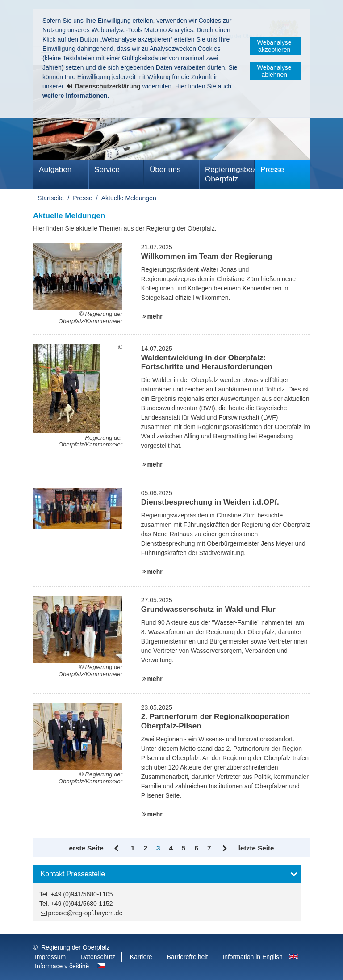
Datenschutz (98, 957)
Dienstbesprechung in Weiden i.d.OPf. (210, 502)
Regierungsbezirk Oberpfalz (230, 174)
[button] (167, 874)
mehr (155, 316)
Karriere (141, 957)
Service (107, 170)
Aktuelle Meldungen (129, 198)
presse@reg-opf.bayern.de (86, 913)
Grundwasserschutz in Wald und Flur (208, 609)
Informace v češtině (62, 966)
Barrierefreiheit (188, 957)
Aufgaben (55, 170)
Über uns (165, 170)
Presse (272, 170)
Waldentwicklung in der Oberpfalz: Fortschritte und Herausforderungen (207, 362)
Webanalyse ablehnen (274, 71)
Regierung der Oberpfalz (75, 947)
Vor (224, 849)
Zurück (117, 849)
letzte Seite (256, 848)
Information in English (253, 957)
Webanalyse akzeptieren (274, 46)
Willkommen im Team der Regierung (207, 256)
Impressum (50, 957)
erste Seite (86, 848)
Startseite (51, 198)
